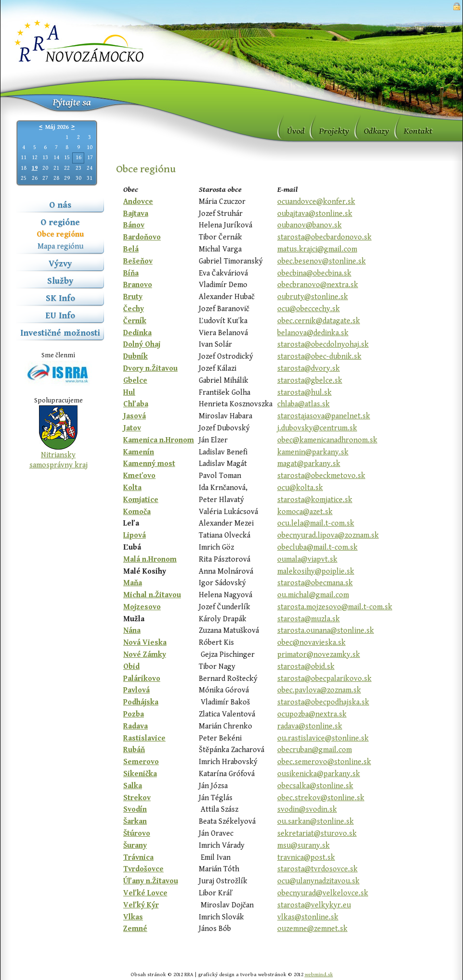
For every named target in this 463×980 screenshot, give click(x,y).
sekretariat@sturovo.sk (317, 834)
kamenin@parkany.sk (313, 452)
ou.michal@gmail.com (313, 595)
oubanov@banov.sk (309, 225)
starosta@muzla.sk (309, 619)
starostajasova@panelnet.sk (324, 416)
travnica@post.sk (306, 858)
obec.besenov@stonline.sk (322, 261)
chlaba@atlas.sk (303, 404)
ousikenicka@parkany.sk (319, 774)
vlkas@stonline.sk (308, 917)
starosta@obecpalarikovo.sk (324, 679)
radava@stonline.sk (310, 726)
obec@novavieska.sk (311, 643)
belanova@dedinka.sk (313, 333)
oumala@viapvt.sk (307, 559)
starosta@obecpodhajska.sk (323, 702)
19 (35, 168)
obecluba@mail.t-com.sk (317, 547)
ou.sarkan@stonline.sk (315, 822)
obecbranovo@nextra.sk (318, 285)
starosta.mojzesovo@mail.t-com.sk (335, 607)
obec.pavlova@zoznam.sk (319, 690)
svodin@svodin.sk (307, 810)
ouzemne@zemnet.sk (312, 929)
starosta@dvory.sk (309, 369)
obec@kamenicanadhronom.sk (327, 440)
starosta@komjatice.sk (315, 500)
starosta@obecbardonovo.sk (324, 237)
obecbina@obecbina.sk (314, 273)
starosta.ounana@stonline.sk (326, 631)
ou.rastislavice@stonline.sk (323, 738)
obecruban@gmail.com (315, 750)
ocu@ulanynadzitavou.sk (318, 881)
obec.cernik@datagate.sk (319, 321)
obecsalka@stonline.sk (315, 786)
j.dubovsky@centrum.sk (317, 428)
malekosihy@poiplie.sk (316, 572)
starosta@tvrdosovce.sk (317, 869)
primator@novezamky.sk (319, 655)
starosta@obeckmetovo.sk (321, 476)
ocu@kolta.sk (300, 488)
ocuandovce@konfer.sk (316, 202)
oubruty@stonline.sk (313, 297)
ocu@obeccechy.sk (309, 309)
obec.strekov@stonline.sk (321, 798)
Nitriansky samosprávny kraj (58, 460)
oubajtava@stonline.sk (315, 214)
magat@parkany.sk (309, 464)
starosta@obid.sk (306, 667)
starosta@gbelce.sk (310, 381)
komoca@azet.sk (305, 512)
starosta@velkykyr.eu (314, 905)
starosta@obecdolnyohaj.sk (323, 345)
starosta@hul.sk (304, 393)
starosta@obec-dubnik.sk (319, 357)
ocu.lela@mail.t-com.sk (316, 523)
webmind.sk (319, 974)
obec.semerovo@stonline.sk (324, 762)
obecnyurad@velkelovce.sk (323, 893)
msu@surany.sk (303, 846)
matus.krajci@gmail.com (317, 249)
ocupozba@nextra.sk (312, 714)
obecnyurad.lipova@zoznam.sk (328, 535)
